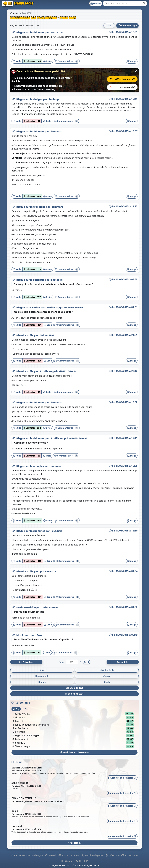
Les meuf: (17, 826)
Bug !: (15, 811)
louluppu (55, 99)
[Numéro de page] (72, 662)
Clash (107, 682)
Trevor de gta (23, 746)
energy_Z (20, 743)
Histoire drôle (25, 335)
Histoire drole (107, 670)
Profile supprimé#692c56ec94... (66, 307)
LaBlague (57, 280)
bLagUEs (57, 531)
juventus (20, 732)
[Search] (122, 3)
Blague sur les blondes (31, 32)
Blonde (42, 682)
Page (62, 662)
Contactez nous (69, 855)
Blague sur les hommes (31, 531)
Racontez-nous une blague (27, 855)
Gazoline (20, 717)
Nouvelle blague (127, 26)
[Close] (136, 71)
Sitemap (67, 861)
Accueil (15, 13)
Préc (26, 662)
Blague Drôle (26, 3)
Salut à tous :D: (20, 783)
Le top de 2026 (74, 688)
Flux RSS (82, 861)
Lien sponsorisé (122, 87)
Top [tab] (16, 709)
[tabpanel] (74, 730)
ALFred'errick (22, 728)
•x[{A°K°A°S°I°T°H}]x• (27, 736)
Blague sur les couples (30, 466)
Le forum (75, 843)
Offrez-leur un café (122, 79)
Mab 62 (19, 721)
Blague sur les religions (31, 207)
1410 (86, 662)
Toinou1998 (47, 335)
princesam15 (48, 571)
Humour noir (42, 676)
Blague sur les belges (30, 99)
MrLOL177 (57, 32)
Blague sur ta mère (28, 307)
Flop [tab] (26, 709)
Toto (42, 670)
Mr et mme (23, 635)
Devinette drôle (26, 607)
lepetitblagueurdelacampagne (32, 725)
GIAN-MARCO (23, 714)
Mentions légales (92, 855)
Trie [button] (108, 26)
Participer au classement (74, 752)
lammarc (56, 131)
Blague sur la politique (31, 280)
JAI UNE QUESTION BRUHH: (27, 768)
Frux (40, 635)
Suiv (123, 662)
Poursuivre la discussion (122, 778)
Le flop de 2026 (74, 694)
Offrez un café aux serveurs (122, 855)
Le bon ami (21, 739)
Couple (107, 676)
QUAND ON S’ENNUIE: (24, 798)
